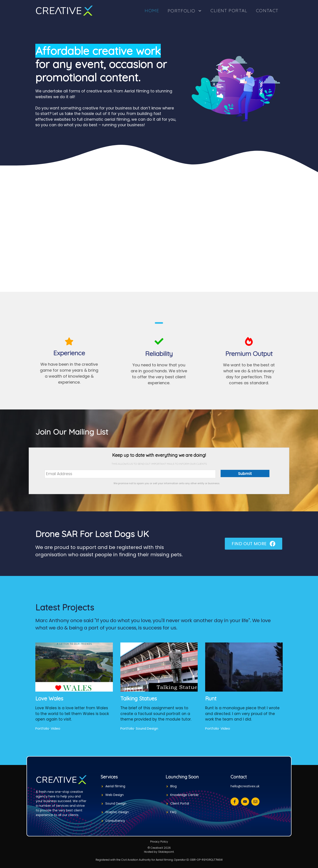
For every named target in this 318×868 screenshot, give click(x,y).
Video (56, 728)
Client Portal (229, 11)
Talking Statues (139, 698)
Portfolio (187, 11)
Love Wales (49, 698)
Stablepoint (166, 852)
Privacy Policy (159, 842)
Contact (267, 11)
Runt (211, 698)
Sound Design (147, 728)
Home (152, 11)
